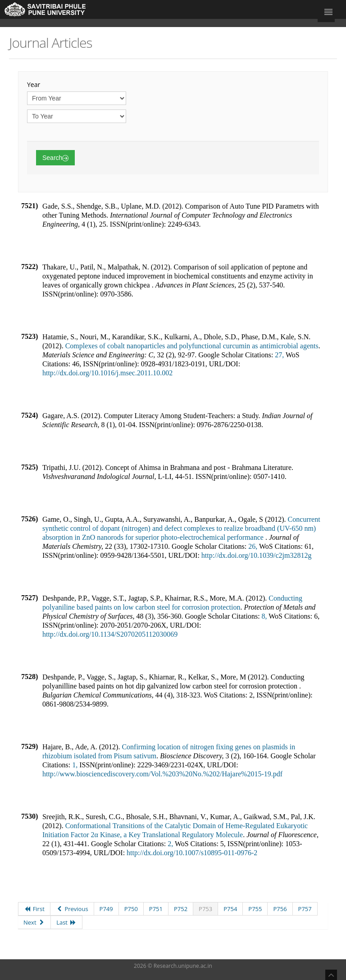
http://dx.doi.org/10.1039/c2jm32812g (257, 555)
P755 (255, 909)
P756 (280, 909)
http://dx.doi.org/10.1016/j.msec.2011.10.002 (107, 373)
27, (279, 355)
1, (75, 765)
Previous (72, 909)
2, (170, 844)
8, (264, 616)
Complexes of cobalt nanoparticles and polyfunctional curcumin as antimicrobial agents (192, 346)
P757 (305, 909)
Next (34, 922)
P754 (230, 909)
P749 (106, 909)
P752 (181, 909)
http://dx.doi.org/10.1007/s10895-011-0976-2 (192, 853)
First (34, 909)
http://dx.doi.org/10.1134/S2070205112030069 (110, 634)
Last (66, 922)
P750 (131, 909)
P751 (156, 909)
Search (55, 158)
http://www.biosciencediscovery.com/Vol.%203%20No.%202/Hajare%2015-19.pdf (162, 774)
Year (34, 84)
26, (253, 546)
